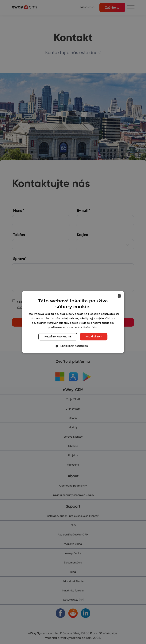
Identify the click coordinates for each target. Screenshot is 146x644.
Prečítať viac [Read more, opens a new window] (91, 327)
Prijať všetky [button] (94, 337)
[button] (73, 346)
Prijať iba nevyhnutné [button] (58, 337)
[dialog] (73, 322)
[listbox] (119, 296)
